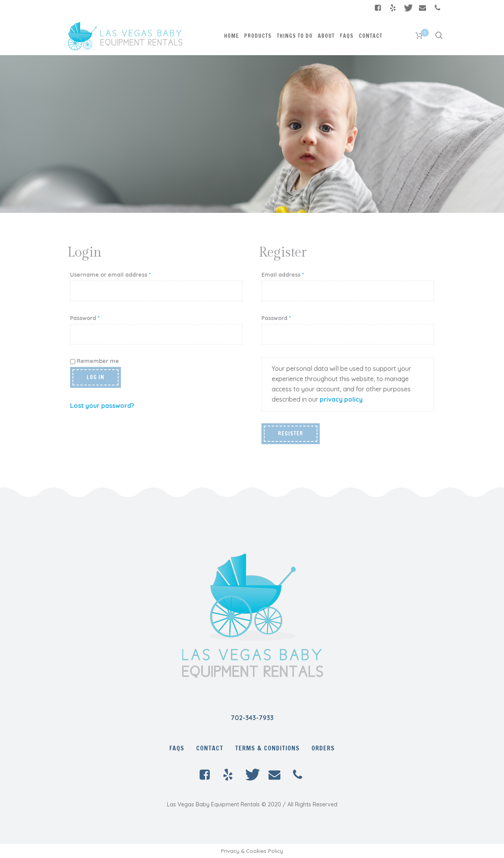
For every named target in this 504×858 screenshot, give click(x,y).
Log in (95, 377)
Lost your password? (102, 406)
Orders (323, 748)
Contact (210, 748)
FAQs (177, 748)
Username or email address (110, 275)
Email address (283, 275)
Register (291, 434)
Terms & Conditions (267, 748)
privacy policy (341, 399)
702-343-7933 (252, 718)
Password (85, 318)
